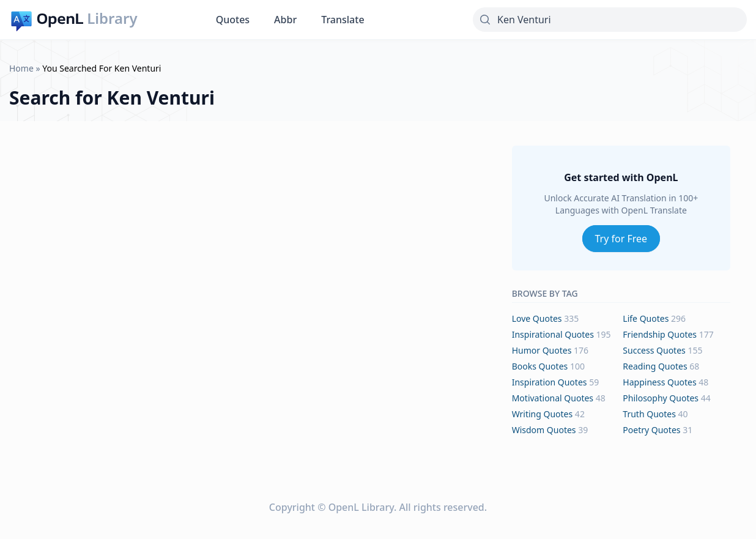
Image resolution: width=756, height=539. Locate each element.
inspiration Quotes (550, 382)
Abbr (285, 20)
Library (112, 18)
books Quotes (540, 366)
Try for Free (621, 239)
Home (21, 68)
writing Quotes (543, 414)
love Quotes (537, 318)
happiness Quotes (659, 382)
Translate (343, 20)
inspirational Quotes (553, 334)
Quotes (233, 20)
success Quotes (654, 350)
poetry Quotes (651, 430)
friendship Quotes (660, 334)
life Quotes (646, 318)
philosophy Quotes (661, 398)
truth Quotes (649, 414)
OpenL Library (361, 507)
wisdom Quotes (544, 430)
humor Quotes (542, 350)
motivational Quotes (553, 398)
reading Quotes (655, 366)
